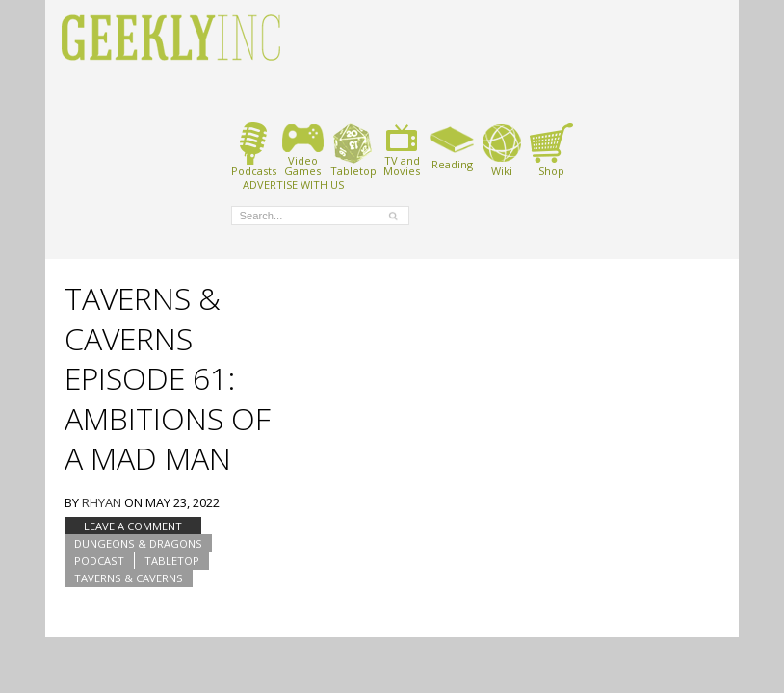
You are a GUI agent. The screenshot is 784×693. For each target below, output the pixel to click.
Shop (551, 150)
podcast (99, 561)
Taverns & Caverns (129, 578)
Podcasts (254, 150)
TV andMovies (402, 150)
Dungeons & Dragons (138, 543)
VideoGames (303, 150)
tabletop (172, 561)
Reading (452, 146)
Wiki (502, 150)
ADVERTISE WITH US (293, 184)
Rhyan (102, 502)
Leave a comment (133, 526)
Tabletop (353, 150)
